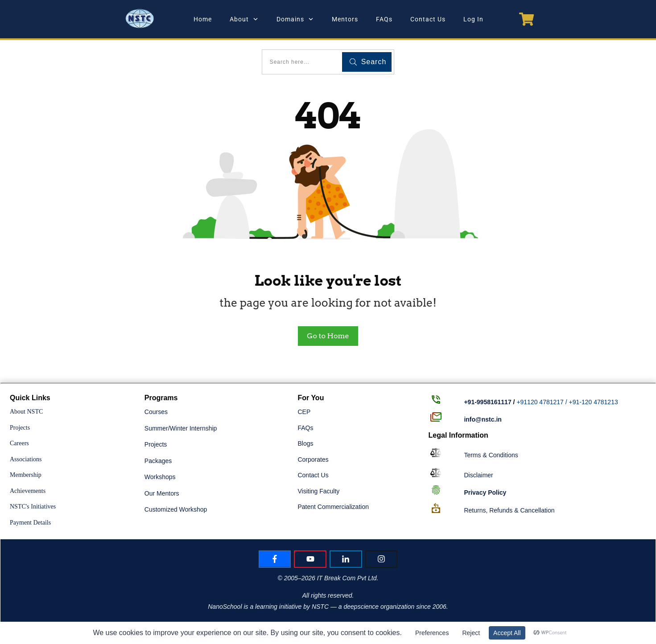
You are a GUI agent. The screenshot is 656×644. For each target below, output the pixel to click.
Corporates (313, 459)
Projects (20, 428)
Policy (485, 492)
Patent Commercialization (333, 507)
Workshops (160, 477)
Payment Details (30, 523)
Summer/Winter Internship (181, 428)
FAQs (305, 428)
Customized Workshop (176, 509)
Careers (19, 443)
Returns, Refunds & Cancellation (509, 510)
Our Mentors (162, 493)
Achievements (28, 491)
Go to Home (328, 336)
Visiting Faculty (318, 491)
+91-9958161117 (487, 402)
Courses (156, 412)
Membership (26, 475)
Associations (26, 459)
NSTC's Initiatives (33, 507)
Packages (158, 461)
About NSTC (26, 412)
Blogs (305, 443)
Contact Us (313, 475)
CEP (304, 412)
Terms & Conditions (491, 455)
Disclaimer (478, 475)
